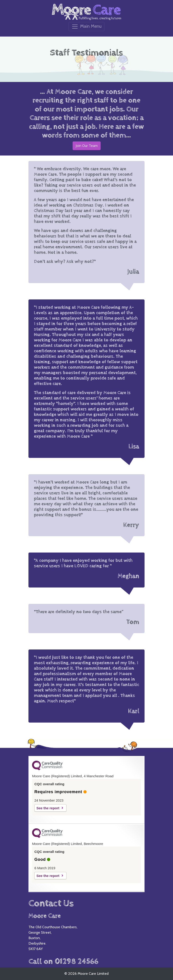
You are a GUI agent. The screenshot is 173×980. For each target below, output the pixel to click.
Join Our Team (87, 146)
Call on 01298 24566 (63, 961)
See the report (48, 808)
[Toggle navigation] (86, 27)
